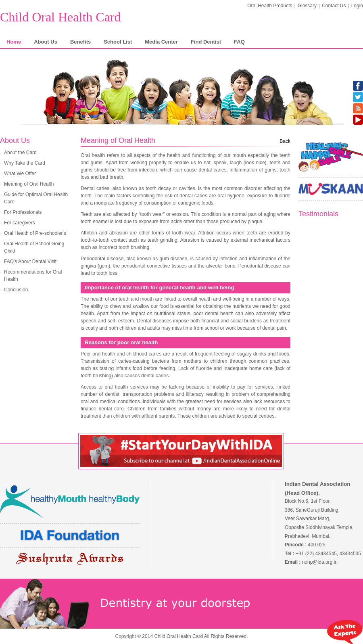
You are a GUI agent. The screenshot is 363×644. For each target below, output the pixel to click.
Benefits (80, 42)
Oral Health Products (270, 6)
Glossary (307, 6)
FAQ (239, 42)
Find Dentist (206, 42)
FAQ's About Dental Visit (30, 261)
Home (14, 42)
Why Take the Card (25, 163)
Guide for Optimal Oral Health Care (36, 198)
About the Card (20, 153)
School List (118, 42)
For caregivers (20, 223)
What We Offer (20, 174)
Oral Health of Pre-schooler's (35, 233)
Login (357, 6)
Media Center (161, 42)
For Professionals (23, 212)
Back (285, 141)
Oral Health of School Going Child (34, 247)
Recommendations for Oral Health (33, 276)
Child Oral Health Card (60, 17)
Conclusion (16, 290)
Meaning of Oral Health (29, 184)
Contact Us (334, 6)
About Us (46, 42)
